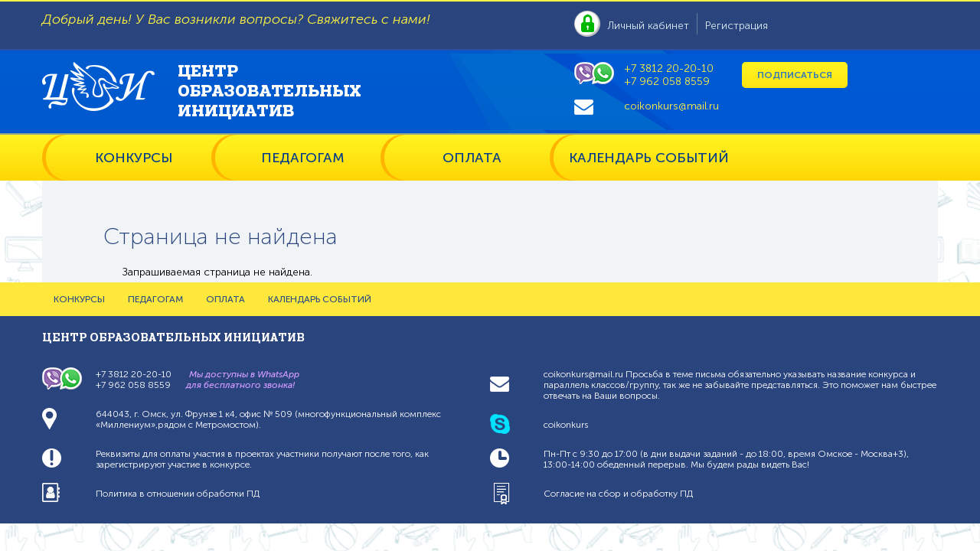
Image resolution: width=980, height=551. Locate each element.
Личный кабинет (648, 26)
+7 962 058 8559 (667, 82)
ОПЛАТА (472, 158)
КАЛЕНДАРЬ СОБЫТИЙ (649, 158)
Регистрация (737, 26)
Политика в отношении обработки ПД (178, 494)
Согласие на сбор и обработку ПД (618, 494)
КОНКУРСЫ (134, 158)
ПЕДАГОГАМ (303, 158)
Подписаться (795, 75)
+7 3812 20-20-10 (669, 68)
